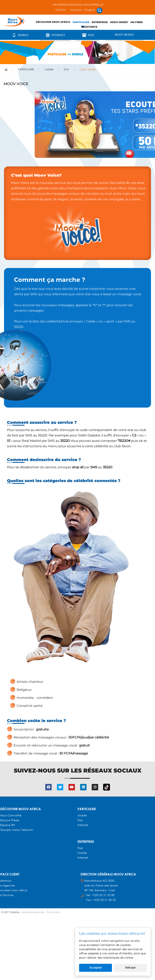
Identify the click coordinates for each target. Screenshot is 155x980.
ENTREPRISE (100, 22)
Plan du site (53, 912)
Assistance (89, 27)
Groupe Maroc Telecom (17, 830)
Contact (61, 10)
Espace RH (8, 825)
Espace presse (10, 820)
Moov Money (119, 22)
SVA (66, 69)
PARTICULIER (81, 22)
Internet (55, 35)
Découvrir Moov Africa (53, 22)
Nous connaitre (11, 815)
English (90, 10)
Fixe (88, 35)
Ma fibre (137, 22)
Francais (76, 10)
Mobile (20, 35)
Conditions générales (33, 912)
